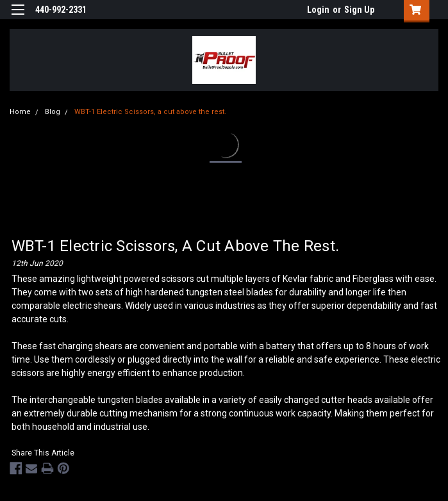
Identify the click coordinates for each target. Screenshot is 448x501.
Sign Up (359, 10)
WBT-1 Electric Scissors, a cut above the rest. (150, 112)
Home (20, 112)
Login (318, 10)
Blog (53, 112)
